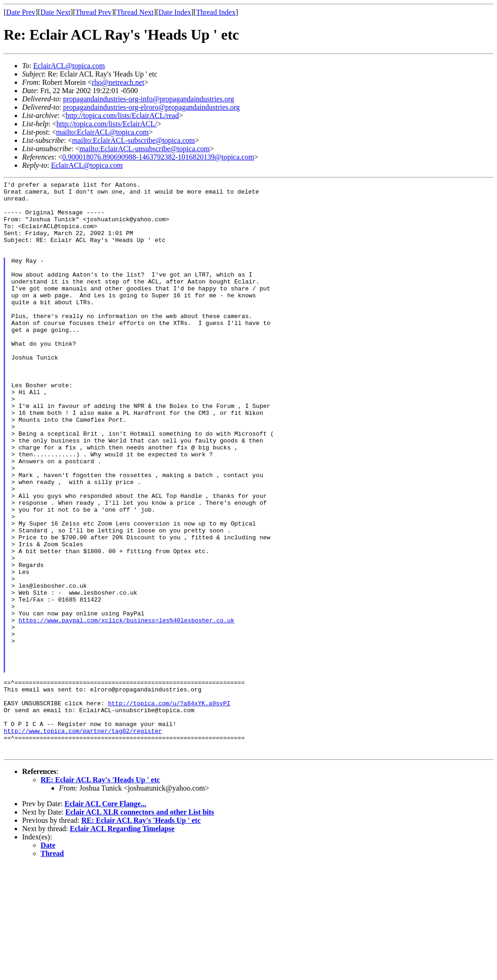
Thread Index (216, 12)
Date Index (175, 12)
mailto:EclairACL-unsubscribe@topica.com (145, 149)
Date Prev (21, 12)
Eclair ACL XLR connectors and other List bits (140, 927)
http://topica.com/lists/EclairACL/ (106, 124)
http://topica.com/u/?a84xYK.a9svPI (169, 808)
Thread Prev (93, 12)
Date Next (56, 12)
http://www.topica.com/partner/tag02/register (83, 841)
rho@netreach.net (118, 82)
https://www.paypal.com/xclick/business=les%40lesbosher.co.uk (126, 708)
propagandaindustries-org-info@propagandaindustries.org (149, 99)
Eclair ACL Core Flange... (105, 918)
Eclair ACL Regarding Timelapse (122, 943)
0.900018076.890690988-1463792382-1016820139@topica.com (158, 157)
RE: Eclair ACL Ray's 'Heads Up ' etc (100, 894)
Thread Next (135, 12)
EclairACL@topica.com (69, 66)
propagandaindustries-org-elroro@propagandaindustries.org (151, 107)
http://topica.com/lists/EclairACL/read (122, 115)
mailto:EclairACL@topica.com (102, 132)
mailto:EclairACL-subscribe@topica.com (133, 140)
